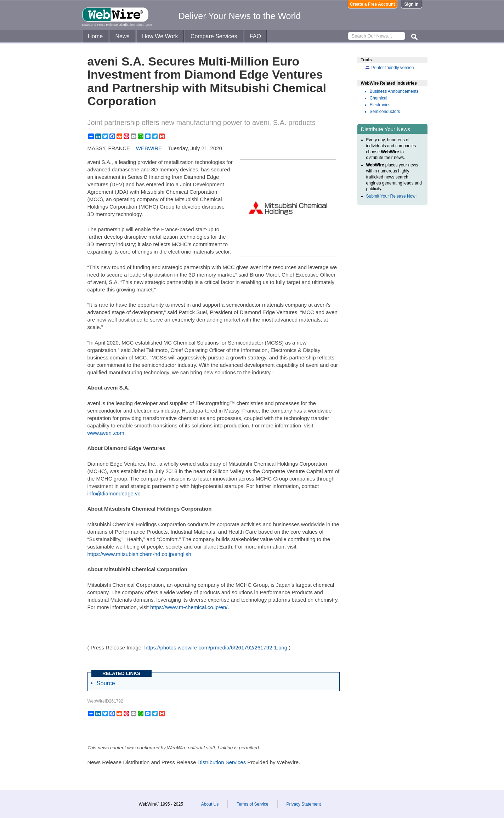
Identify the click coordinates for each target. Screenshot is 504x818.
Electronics (380, 105)
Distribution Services (222, 762)
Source (106, 683)
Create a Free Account (372, 4)
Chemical (379, 98)
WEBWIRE (149, 148)
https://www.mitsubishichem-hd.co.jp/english (139, 554)
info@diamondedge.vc (114, 493)
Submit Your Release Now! (392, 196)
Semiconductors (385, 112)
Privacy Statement (304, 804)
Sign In (412, 4)
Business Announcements (394, 91)
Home (95, 36)
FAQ (255, 36)
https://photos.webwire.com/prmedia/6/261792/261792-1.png (216, 647)
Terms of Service (252, 804)
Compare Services (214, 36)
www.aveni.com (106, 433)
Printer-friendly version (393, 68)
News (123, 36)
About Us (210, 804)
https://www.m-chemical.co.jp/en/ (189, 607)
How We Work (160, 36)
